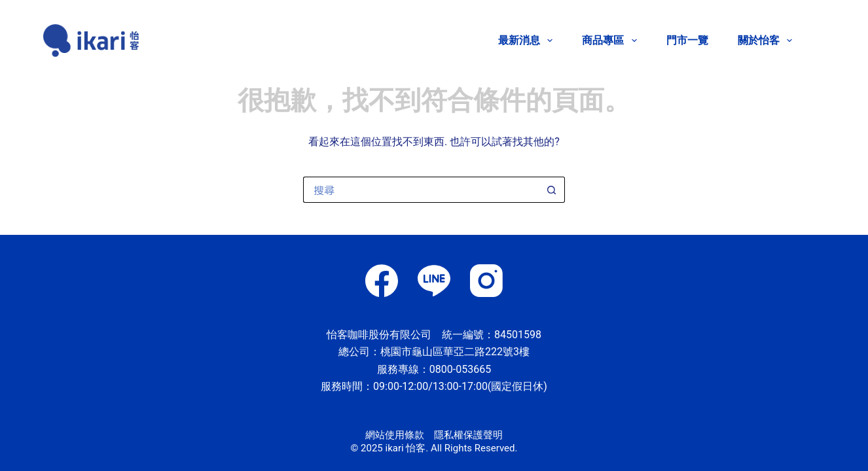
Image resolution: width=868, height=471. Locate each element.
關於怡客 (765, 41)
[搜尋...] (421, 190)
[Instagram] (486, 281)
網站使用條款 (395, 435)
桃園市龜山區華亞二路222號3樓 (455, 352)
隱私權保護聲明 (468, 435)
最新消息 (528, 41)
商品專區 (612, 41)
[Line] (434, 281)
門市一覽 (687, 40)
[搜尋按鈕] (552, 190)
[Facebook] (382, 281)
